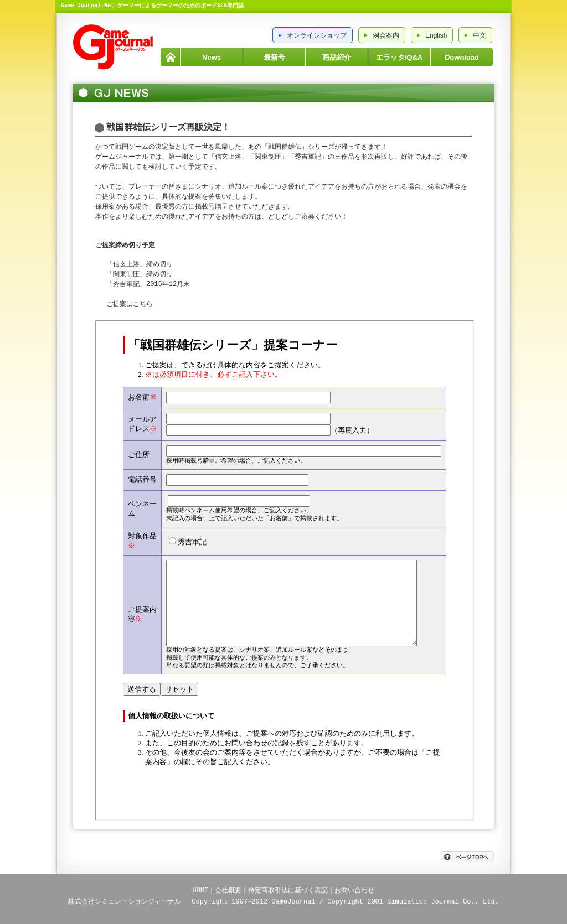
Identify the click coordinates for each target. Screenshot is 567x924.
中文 (480, 35)
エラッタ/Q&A (400, 57)
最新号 (274, 57)
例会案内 (386, 35)
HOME (170, 57)
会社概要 (228, 891)
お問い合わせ (354, 891)
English (436, 35)
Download (462, 57)
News (212, 57)
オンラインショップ (317, 35)
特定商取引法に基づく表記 (288, 891)
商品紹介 (337, 57)
